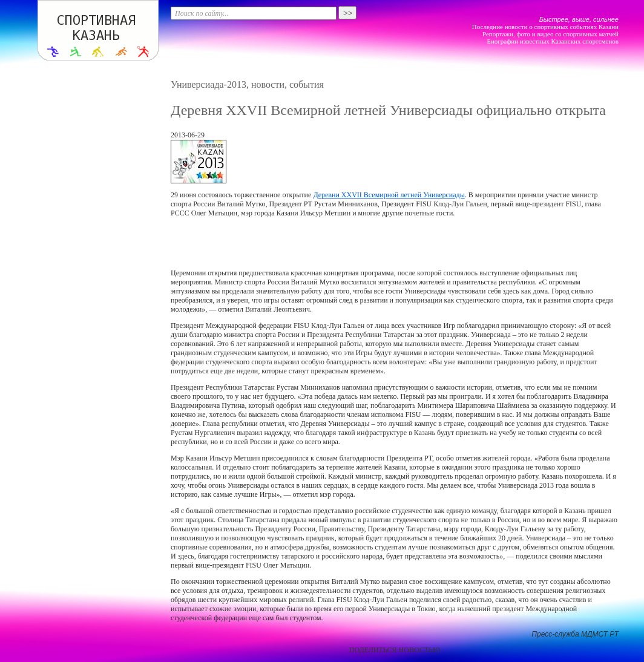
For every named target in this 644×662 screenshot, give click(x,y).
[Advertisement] (395, 243)
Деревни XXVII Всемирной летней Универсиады (389, 195)
